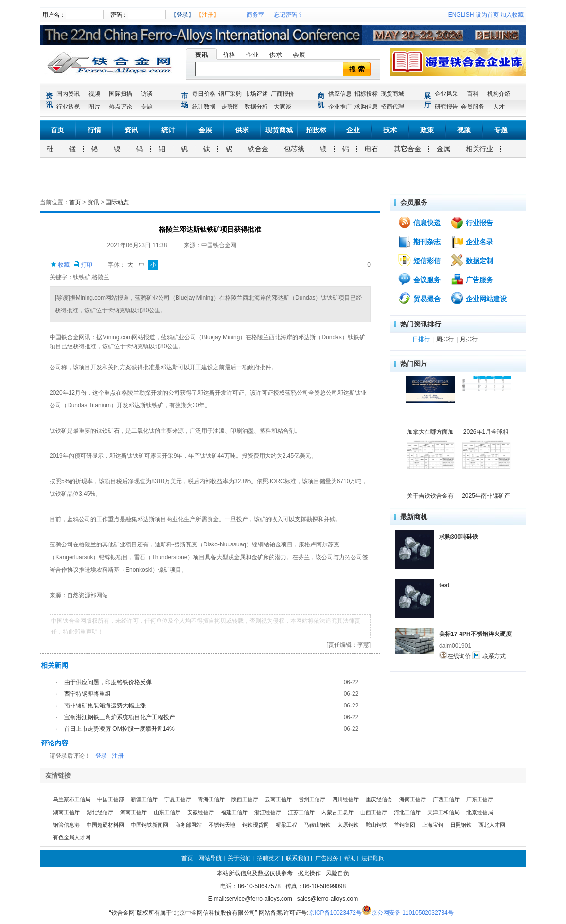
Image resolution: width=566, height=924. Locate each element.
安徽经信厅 (201, 812)
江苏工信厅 (301, 812)
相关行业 (479, 149)
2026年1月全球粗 (486, 432)
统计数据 (204, 107)
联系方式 (489, 655)
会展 (299, 55)
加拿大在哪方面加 (430, 432)
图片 (94, 107)
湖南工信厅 (66, 812)
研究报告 (446, 107)
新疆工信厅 (144, 799)
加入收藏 (512, 15)
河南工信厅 (133, 812)
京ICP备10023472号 (335, 913)
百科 (473, 94)
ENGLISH (461, 15)
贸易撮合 (419, 298)
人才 (499, 107)
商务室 (255, 15)
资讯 (201, 55)
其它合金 (407, 149)
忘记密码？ (288, 15)
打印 (83, 265)
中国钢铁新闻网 (150, 825)
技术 (390, 130)
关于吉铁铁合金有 (430, 496)
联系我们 (298, 858)
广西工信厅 (446, 799)
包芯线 (294, 149)
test (444, 585)
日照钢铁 (461, 825)
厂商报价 (283, 94)
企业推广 (340, 107)
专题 (147, 107)
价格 (229, 55)
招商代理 (392, 107)
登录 (101, 756)
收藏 (60, 265)
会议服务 (419, 279)
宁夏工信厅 (178, 799)
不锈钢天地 (222, 825)
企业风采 (446, 94)
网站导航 (210, 858)
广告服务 (472, 279)
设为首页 (487, 15)
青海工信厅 (211, 799)
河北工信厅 (407, 812)
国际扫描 (121, 94)
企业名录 (472, 241)
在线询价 (455, 655)
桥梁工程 (286, 825)
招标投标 (366, 94)
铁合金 (258, 149)
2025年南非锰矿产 (486, 496)
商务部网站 (188, 825)
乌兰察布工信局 (72, 799)
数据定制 (472, 260)
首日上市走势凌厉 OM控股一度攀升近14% (119, 729)
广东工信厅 (480, 799)
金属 (443, 149)
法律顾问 (373, 858)
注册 (118, 756)
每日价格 (204, 94)
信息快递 (419, 222)
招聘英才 (268, 858)
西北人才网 (492, 825)
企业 (252, 55)
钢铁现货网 (256, 825)
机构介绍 (499, 94)
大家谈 (283, 107)
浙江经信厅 (268, 812)
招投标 (316, 130)
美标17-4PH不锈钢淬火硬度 (475, 634)
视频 (94, 94)
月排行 (469, 339)
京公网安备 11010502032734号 (413, 913)
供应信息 (340, 94)
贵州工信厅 (312, 799)
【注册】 (208, 15)
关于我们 (239, 858)
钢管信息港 (66, 825)
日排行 (421, 339)
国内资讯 (68, 94)
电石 (371, 149)
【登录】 (182, 15)
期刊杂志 (419, 241)
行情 (94, 130)
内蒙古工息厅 (337, 812)
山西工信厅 (374, 812)
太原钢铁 (348, 825)
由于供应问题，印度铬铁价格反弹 (108, 682)
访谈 (147, 94)
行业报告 (472, 222)
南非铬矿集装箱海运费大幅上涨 (105, 706)
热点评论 (121, 107)
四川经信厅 (345, 799)
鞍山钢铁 (376, 825)
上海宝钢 (433, 825)
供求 (276, 55)
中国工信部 (111, 799)
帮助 (350, 858)
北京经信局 (480, 812)
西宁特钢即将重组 (88, 694)
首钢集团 (405, 825)
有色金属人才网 (72, 837)
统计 (168, 130)
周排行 (445, 339)
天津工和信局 (443, 812)
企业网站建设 (478, 298)
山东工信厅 (167, 812)
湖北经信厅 (100, 812)
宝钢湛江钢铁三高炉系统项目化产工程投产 (120, 717)
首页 (57, 130)
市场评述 (256, 94)
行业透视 (68, 107)
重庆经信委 (379, 799)
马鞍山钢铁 (317, 825)
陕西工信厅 (245, 799)
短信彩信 (419, 260)
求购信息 (366, 107)
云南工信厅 (278, 799)
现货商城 (392, 94)
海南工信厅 (413, 799)
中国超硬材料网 (105, 825)
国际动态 (117, 202)
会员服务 (473, 107)
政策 (427, 130)
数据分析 (256, 107)
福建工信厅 (234, 812)
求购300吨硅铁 (459, 537)
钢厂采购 (230, 94)
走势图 (230, 107)
